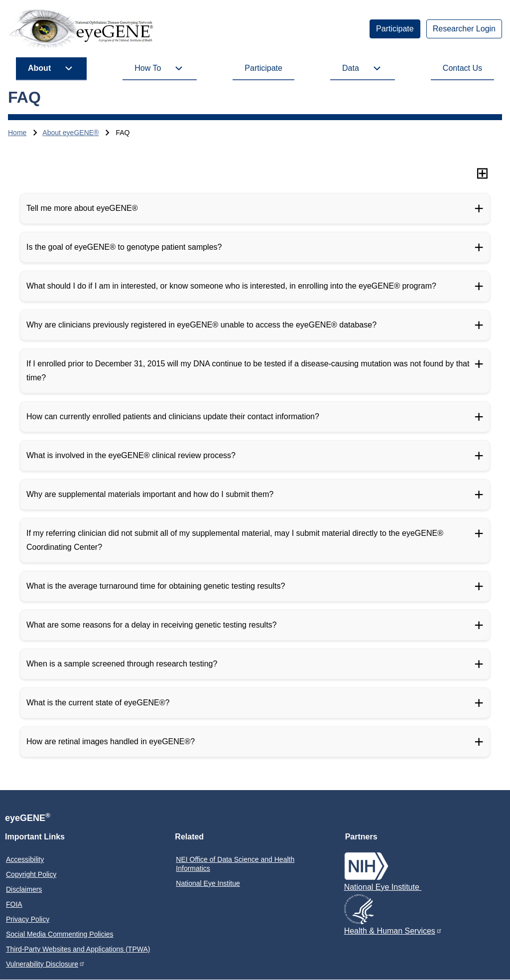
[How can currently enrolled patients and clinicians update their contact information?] (255, 417)
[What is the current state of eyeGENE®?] (255, 703)
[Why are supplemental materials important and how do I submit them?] (255, 494)
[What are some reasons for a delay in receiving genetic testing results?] (255, 625)
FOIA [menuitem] (14, 904)
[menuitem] (395, 29)
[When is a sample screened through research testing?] (255, 664)
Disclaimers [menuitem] (24, 889)
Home (17, 133)
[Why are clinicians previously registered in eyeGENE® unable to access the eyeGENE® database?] (255, 325)
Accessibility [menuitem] (25, 859)
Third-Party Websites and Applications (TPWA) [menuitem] (78, 949)
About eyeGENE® (70, 133)
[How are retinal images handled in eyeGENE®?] (255, 742)
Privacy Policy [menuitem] (28, 919)
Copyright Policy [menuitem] (31, 874)
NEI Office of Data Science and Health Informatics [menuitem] (235, 864)
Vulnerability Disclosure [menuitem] (46, 964)
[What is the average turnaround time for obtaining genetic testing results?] (255, 586)
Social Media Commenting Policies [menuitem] (60, 934)
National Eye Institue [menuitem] (208, 883)
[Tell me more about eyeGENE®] (255, 208)
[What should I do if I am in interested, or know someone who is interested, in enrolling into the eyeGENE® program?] (255, 286)
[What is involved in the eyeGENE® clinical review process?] (255, 456)
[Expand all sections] (482, 173)
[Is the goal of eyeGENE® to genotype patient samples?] (255, 247)
